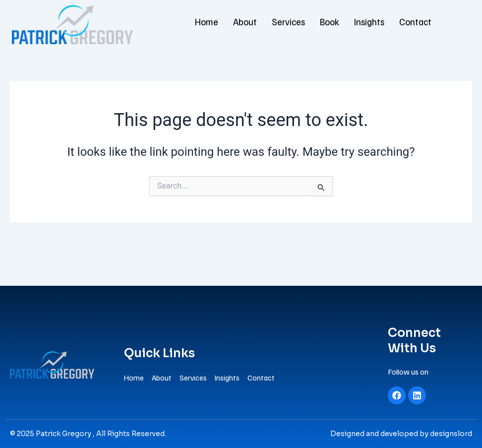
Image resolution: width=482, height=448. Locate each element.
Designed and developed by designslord (401, 434)
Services (289, 22)
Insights (369, 22)
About (246, 22)
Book (331, 22)
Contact (414, 22)
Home (209, 22)
